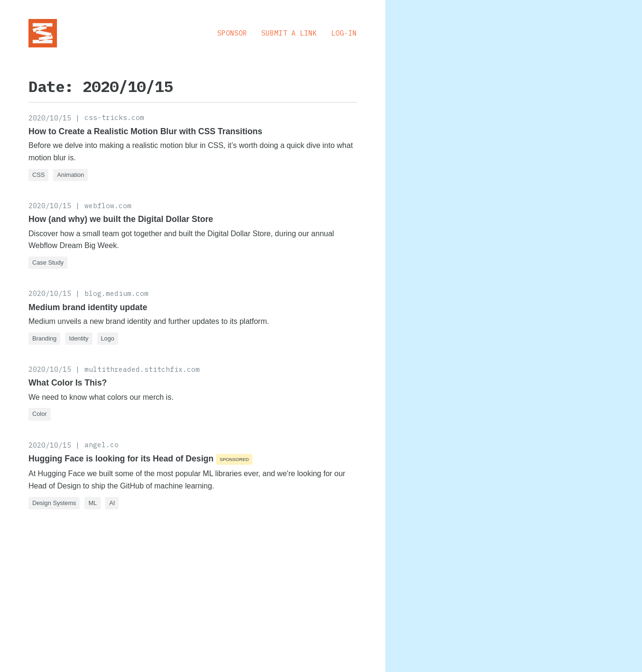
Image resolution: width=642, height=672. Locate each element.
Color (40, 414)
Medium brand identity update (88, 307)
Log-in (344, 33)
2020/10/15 (50, 118)
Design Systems (54, 503)
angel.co (102, 445)
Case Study (48, 262)
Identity (79, 338)
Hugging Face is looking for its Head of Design (121, 459)
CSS (38, 175)
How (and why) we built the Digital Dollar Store (121, 219)
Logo (108, 338)
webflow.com (108, 206)
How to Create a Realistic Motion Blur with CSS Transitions (145, 131)
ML (93, 503)
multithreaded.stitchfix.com (142, 369)
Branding (44, 338)
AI (112, 503)
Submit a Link (289, 33)
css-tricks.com (114, 117)
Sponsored (234, 459)
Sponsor (232, 33)
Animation (70, 175)
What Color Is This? (68, 383)
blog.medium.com (116, 293)
